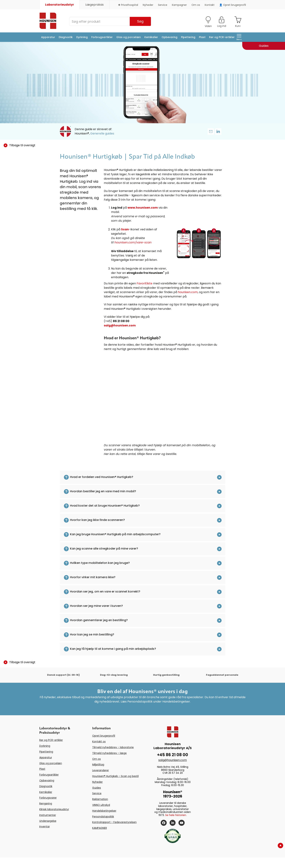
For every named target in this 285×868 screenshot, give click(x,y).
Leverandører (101, 770)
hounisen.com (188, 292)
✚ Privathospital (128, 5)
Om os (196, 5)
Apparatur (48, 37)
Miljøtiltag (98, 765)
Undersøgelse (48, 821)
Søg (140, 21)
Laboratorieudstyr (60, 5)
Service (163, 5)
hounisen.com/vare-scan (133, 242)
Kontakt (210, 5)
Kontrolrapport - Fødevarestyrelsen (114, 822)
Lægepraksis (94, 5)
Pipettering (188, 37)
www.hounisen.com (143, 208)
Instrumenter (48, 815)
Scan (125, 229)
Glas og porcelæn (129, 37)
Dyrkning (82, 37)
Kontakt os (99, 741)
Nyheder (148, 5)
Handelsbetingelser (104, 811)
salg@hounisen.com (120, 325)
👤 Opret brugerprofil (233, 5)
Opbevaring (169, 37)
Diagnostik (66, 37)
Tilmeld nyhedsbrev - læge (109, 753)
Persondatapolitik (103, 817)
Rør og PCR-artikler (222, 37)
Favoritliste (144, 283)
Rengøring (46, 803)
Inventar (45, 826)
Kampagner (179, 5)
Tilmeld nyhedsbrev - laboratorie (113, 747)
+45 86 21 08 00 (173, 755)
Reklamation (100, 799)
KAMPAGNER (100, 828)
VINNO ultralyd (101, 805)
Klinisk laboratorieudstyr (54, 809)
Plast (202, 37)
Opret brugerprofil (104, 736)
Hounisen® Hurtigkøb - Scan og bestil (115, 776)
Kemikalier (151, 37)
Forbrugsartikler (102, 37)
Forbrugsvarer (48, 798)
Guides (97, 788)
